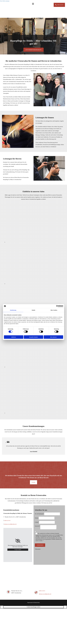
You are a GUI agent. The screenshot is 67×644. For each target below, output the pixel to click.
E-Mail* (37, 522)
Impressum (30, 603)
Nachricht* (37, 526)
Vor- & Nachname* (39, 514)
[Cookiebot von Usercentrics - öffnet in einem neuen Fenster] (57, 306)
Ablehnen (14, 337)
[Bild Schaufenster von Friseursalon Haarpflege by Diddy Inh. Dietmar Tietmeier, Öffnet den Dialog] (36, 413)
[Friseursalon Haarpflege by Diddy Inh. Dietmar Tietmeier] (10, 16)
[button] (59, 5)
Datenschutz (37, 603)
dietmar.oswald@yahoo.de (10, 524)
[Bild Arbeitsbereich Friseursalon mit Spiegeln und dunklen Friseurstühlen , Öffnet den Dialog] (36, 367)
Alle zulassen (53, 337)
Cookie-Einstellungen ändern (33, 607)
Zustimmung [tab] (13, 310)
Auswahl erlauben (33, 337)
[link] (18, 541)
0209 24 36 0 (7, 521)
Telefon (37, 518)
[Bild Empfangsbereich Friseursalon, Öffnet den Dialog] (36, 284)
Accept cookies (18, 550)
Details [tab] (34, 310)
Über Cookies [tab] (54, 310)
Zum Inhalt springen (5, 1)
